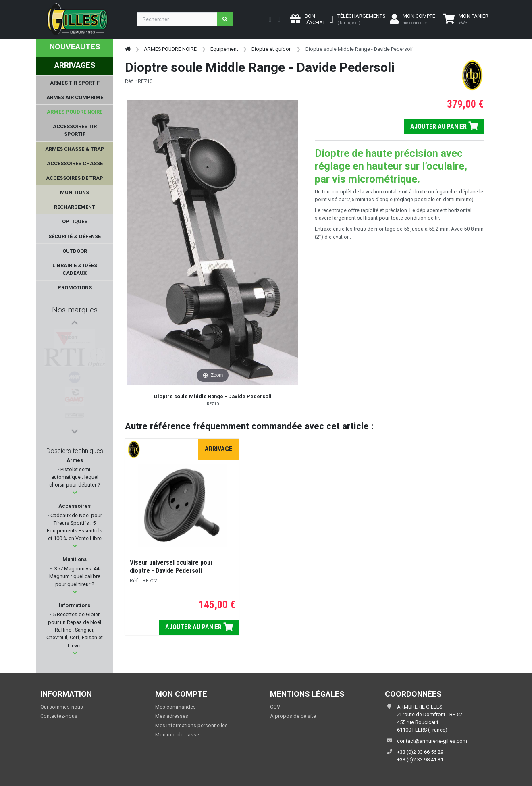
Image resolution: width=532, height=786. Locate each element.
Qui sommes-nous (62, 707)
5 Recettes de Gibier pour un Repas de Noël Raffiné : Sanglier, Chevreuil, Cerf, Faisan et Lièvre (75, 630)
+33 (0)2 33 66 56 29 (420, 752)
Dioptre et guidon (272, 49)
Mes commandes (176, 707)
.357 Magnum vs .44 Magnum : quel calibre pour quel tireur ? (75, 576)
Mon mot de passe (177, 735)
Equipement (224, 49)
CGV (275, 707)
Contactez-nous (59, 716)
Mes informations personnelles (191, 725)
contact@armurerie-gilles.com (432, 741)
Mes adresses (172, 716)
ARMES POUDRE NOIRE (170, 49)
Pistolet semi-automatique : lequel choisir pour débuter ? (75, 477)
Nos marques (75, 310)
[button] (75, 493)
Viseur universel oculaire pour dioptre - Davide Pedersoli (171, 567)
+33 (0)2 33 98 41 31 (420, 760)
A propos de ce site (293, 716)
